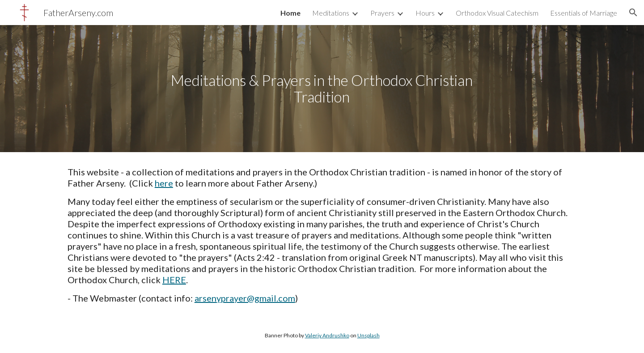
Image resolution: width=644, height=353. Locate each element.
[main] (322, 88)
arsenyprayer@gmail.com (245, 298)
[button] (633, 13)
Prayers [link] (382, 13)
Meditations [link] (331, 13)
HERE (174, 280)
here (164, 183)
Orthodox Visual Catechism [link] (497, 13)
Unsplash (369, 335)
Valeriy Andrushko (327, 335)
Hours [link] (425, 13)
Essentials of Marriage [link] (584, 13)
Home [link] (290, 13)
